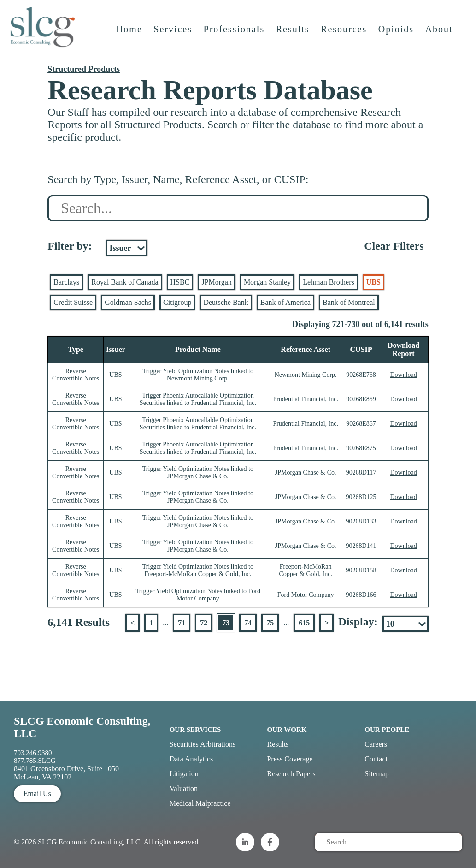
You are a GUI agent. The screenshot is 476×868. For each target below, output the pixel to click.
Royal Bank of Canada (125, 282)
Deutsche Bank (226, 302)
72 (204, 623)
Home (130, 36)
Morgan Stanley (267, 282)
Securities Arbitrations (203, 744)
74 (248, 623)
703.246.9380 (33, 753)
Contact (376, 759)
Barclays (66, 282)
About (440, 36)
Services (174, 36)
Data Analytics (191, 759)
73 (226, 623)
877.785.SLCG (35, 761)
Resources (345, 36)
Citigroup (177, 302)
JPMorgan (217, 282)
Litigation (184, 774)
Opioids (397, 36)
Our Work (287, 730)
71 (182, 623)
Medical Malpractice (200, 803)
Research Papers (291, 774)
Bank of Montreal (349, 302)
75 (270, 623)
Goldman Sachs (128, 302)
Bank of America (285, 302)
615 (304, 623)
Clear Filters (394, 246)
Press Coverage (290, 759)
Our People (387, 730)
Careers (376, 744)
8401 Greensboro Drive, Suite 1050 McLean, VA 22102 (66, 773)
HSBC (180, 282)
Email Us (37, 794)
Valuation (184, 788)
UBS (373, 282)
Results (294, 36)
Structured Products (84, 69)
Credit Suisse (73, 302)
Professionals (235, 36)
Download (403, 375)
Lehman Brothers (329, 282)
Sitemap (376, 774)
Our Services (195, 730)
